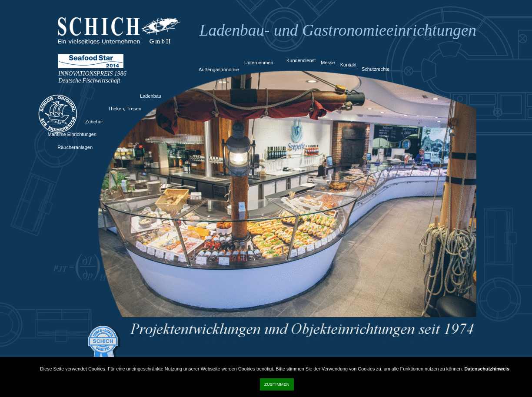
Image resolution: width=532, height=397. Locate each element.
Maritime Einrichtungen (72, 134)
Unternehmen (259, 63)
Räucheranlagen (75, 147)
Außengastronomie (219, 69)
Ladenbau (151, 96)
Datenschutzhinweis (487, 369)
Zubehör (94, 122)
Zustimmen (277, 384)
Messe (328, 63)
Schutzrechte (376, 69)
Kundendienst (301, 60)
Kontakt (348, 65)
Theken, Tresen (125, 109)
